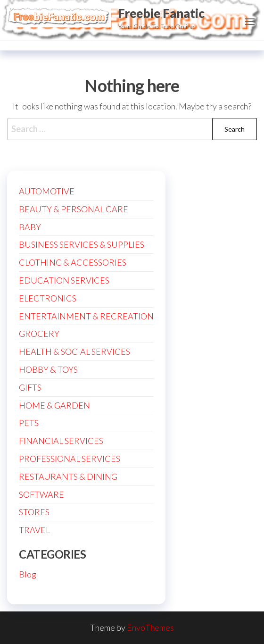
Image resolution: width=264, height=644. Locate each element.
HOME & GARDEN (54, 405)
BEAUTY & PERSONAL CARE (74, 209)
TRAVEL (34, 530)
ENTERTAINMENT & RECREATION (86, 316)
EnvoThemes (150, 627)
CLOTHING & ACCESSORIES (73, 262)
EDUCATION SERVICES (64, 280)
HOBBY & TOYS (48, 369)
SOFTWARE (41, 494)
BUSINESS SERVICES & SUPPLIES (82, 244)
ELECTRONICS (48, 298)
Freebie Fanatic (161, 13)
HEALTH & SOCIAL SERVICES (74, 351)
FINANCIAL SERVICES (61, 441)
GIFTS (30, 387)
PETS (29, 423)
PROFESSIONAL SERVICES (70, 459)
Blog (28, 574)
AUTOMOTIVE (47, 191)
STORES (34, 512)
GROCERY (39, 334)
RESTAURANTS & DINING (68, 477)
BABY (30, 227)
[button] (250, 22)
